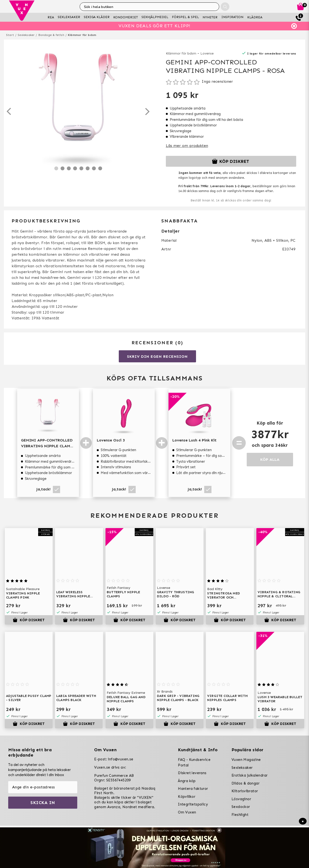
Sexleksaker (26, 35)
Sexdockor (241, 807)
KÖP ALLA (270, 459)
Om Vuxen (187, 812)
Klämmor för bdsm (82, 35)
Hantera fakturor (193, 789)
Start (10, 35)
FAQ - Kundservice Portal (194, 762)
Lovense (207, 53)
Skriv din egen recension (157, 356)
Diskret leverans (192, 773)
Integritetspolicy (193, 804)
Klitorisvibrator (245, 791)
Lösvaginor (241, 799)
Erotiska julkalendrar (249, 775)
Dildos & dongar (246, 783)
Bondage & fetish (51, 35)
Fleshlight (240, 815)
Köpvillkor (187, 797)
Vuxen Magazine (246, 760)
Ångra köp (187, 781)
